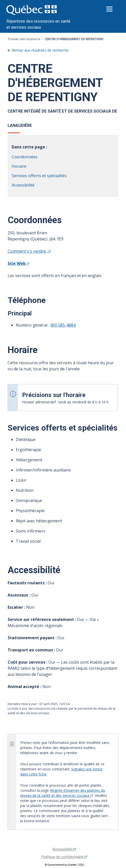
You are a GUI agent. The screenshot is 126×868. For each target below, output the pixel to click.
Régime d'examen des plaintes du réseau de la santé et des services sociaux (63, 793)
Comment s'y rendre (29, 251)
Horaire (19, 166)
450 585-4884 (63, 325)
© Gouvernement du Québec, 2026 (64, 865)
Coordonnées (25, 157)
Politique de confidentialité (64, 857)
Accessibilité (23, 185)
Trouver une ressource (24, 39)
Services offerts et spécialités (39, 176)
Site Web (19, 263)
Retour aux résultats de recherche (40, 50)
